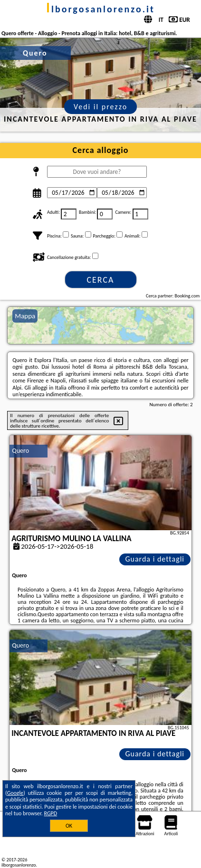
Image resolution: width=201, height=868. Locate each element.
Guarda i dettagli (155, 559)
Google (15, 793)
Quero (20, 451)
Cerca (100, 280)
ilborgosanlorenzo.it (100, 9)
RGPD (51, 813)
